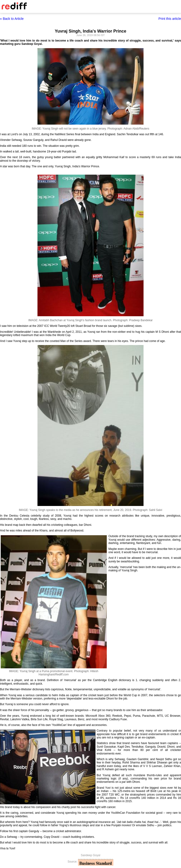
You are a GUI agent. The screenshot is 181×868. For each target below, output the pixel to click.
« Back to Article (12, 19)
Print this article (170, 19)
